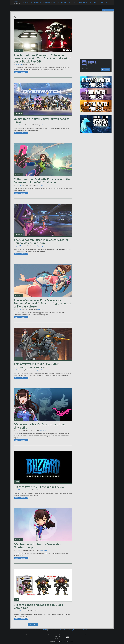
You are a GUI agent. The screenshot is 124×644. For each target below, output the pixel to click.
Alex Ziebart (19, 370)
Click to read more (21, 72)
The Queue (83, 3)
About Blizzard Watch (41, 630)
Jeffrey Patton (19, 64)
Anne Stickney (20, 125)
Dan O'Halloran (20, 490)
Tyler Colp (19, 185)
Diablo (38, 3)
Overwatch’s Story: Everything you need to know (42, 120)
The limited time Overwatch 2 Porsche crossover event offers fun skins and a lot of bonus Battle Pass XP (42, 58)
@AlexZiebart (41, 370)
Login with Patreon (108, 10)
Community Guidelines (62, 630)
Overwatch (62, 3)
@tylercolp (40, 185)
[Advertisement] (96, 24)
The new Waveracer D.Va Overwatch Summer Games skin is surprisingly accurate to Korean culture (43, 303)
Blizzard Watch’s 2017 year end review (39, 487)
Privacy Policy (73, 630)
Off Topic (94, 3)
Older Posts (33, 625)
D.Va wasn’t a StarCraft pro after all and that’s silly (40, 426)
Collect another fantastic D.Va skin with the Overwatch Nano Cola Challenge (42, 181)
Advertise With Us (83, 630)
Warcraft (27, 3)
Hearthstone (49, 3)
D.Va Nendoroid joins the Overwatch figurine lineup (37, 546)
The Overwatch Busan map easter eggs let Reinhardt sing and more (41, 241)
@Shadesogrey (45, 125)
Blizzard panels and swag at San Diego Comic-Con (38, 606)
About (104, 3)
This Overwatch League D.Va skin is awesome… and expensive (37, 365)
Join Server (105, 69)
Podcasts (73, 3)
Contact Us (51, 630)
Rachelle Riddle (20, 611)
